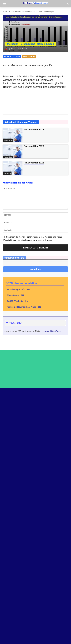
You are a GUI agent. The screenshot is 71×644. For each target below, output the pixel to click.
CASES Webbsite (15, 301)
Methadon (29, 56)
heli (12, 48)
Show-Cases (13, 295)
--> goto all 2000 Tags (51, 331)
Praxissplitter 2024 (34, 130)
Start (5, 11)
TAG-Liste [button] (14, 323)
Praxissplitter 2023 (34, 146)
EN (28, 289)
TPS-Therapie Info (16, 289)
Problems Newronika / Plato (21, 307)
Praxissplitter (14, 11)
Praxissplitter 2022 (34, 163)
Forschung (7, 173)
